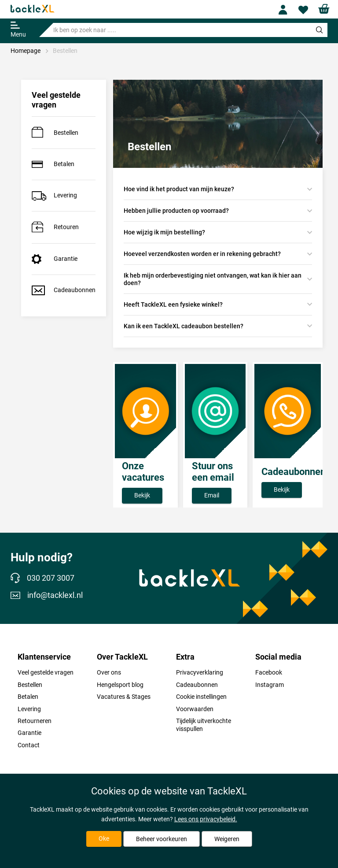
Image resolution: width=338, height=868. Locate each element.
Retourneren (35, 721)
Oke (104, 838)
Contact (29, 745)
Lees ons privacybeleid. (206, 819)
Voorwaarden (195, 709)
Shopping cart (326, 9)
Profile (287, 10)
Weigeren (227, 839)
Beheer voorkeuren (162, 839)
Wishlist (306, 10)
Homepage (26, 51)
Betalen (53, 164)
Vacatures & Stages (124, 697)
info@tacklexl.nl (47, 595)
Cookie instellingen (201, 697)
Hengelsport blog (120, 685)
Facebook (269, 672)
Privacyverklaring (200, 672)
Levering (54, 196)
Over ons (109, 672)
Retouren (55, 227)
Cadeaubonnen (64, 290)
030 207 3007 (42, 579)
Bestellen (65, 51)
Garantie (55, 259)
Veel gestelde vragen (46, 672)
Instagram (270, 685)
